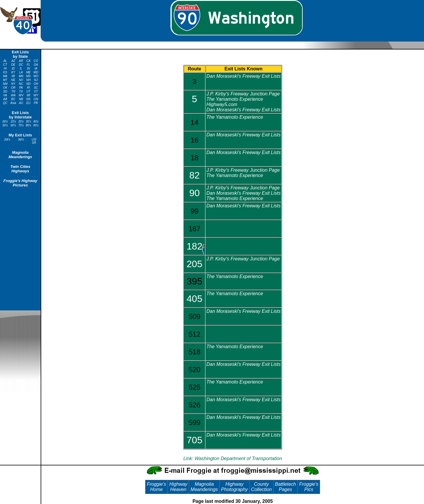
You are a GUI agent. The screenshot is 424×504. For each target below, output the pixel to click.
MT (5, 80)
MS (28, 76)
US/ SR (34, 141)
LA (21, 72)
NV (21, 80)
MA (5, 76)
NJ (36, 80)
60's (13, 125)
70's (21, 125)
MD (36, 72)
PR (36, 103)
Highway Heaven (178, 487)
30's (29, 122)
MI (13, 76)
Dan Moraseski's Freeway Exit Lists (244, 76)
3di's (21, 139)
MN (21, 76)
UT (28, 91)
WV (21, 95)
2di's (7, 139)
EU (29, 103)
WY (36, 95)
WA (13, 95)
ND (28, 84)
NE (13, 80)
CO (36, 61)
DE (13, 65)
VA (5, 95)
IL (21, 68)
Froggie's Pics (309, 487)
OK (5, 88)
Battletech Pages (285, 487)
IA (36, 68)
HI (5, 68)
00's (5, 122)
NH (28, 80)
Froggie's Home (156, 487)
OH (36, 84)
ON (36, 99)
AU (21, 103)
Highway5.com (222, 104)
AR (21, 61)
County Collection (261, 487)
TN (13, 91)
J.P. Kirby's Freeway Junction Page (243, 94)
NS (29, 99)
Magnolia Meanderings (20, 155)
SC (36, 88)
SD (5, 91)
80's (29, 125)
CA (29, 61)
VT (36, 91)
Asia (13, 103)
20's (21, 122)
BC (13, 99)
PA (21, 88)
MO (36, 76)
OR (13, 88)
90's (36, 125)
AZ (13, 61)
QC (5, 103)
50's (5, 125)
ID (13, 68)
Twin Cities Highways (20, 169)
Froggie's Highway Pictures (20, 183)
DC (21, 65)
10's (13, 122)
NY (13, 84)
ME (28, 72)
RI (29, 88)
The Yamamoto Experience (235, 99)
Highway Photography (235, 487)
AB (5, 99)
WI (28, 95)
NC (21, 84)
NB (21, 99)
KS (5, 72)
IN (29, 68)
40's (36, 122)
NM (5, 84)
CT (5, 65)
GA (36, 65)
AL (5, 61)
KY (13, 72)
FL (29, 65)
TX (21, 91)
